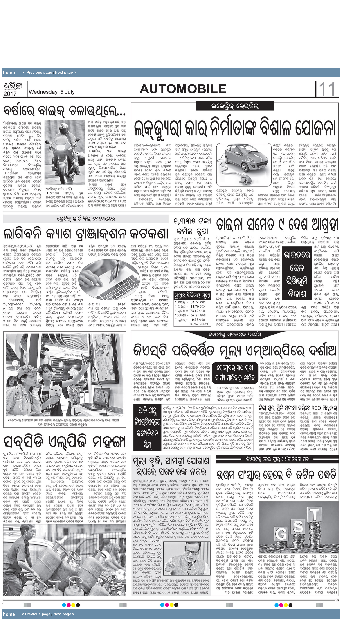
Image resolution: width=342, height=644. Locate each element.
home (9, 73)
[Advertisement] (84, 34)
